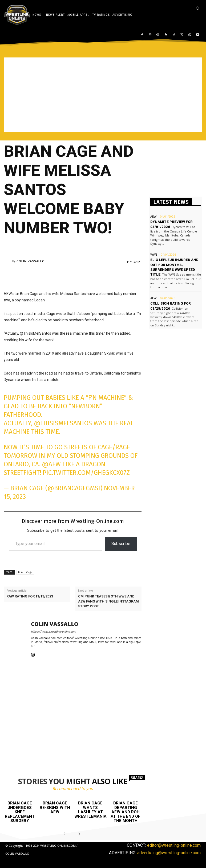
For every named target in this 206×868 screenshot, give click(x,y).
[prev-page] (66, 834)
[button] (198, 8)
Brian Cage (25, 572)
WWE (154, 254)
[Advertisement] (103, 95)
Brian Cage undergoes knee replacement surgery (20, 812)
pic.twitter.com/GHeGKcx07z (86, 473)
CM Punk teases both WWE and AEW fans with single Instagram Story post (108, 601)
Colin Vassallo (31, 261)
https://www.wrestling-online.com (53, 632)
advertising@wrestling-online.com (169, 852)
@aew (51, 464)
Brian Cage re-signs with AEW (55, 807)
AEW (153, 216)
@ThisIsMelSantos (63, 423)
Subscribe (121, 544)
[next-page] (78, 834)
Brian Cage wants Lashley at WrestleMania (90, 810)
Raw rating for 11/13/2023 (30, 596)
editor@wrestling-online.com (174, 845)
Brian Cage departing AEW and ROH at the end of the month (126, 812)
